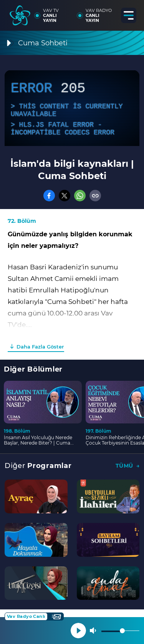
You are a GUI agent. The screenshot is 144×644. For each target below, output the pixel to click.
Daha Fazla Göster (40, 347)
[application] (72, 108)
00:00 (17, 340)
